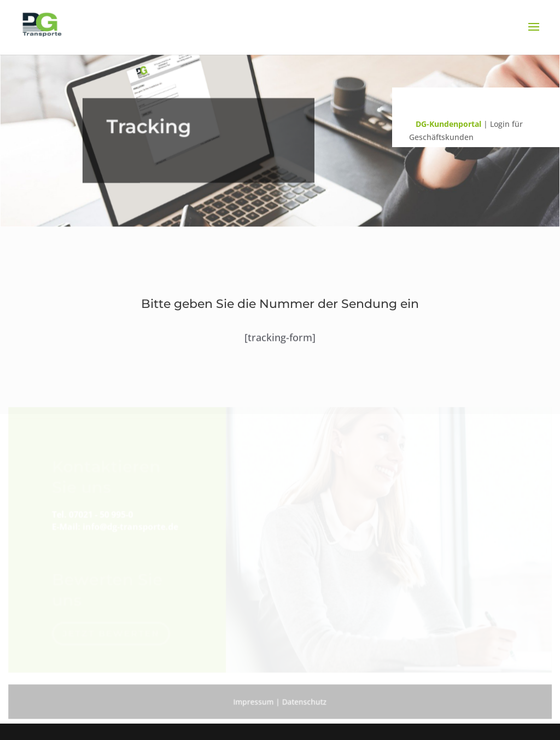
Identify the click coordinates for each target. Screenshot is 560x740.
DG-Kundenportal (448, 124)
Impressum (253, 701)
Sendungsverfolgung (485, 103)
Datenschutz (304, 701)
